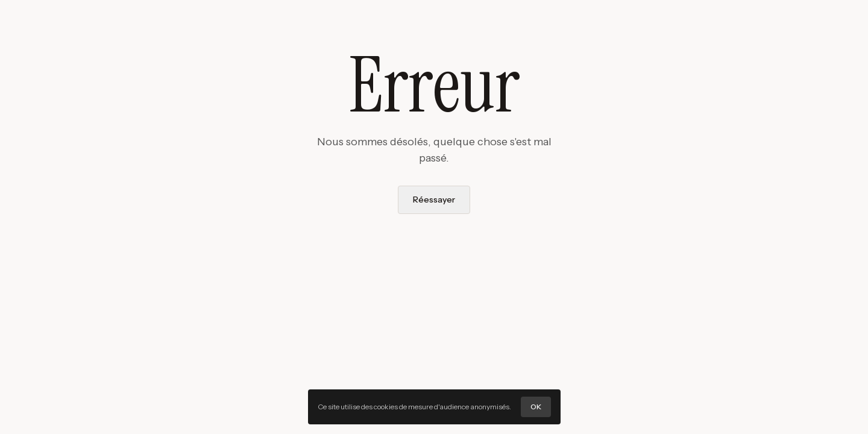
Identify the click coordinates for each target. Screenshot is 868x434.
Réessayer (434, 200)
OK (536, 407)
